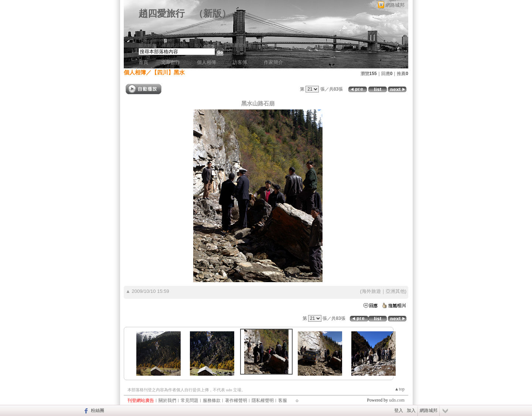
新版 (212, 13)
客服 (283, 400)
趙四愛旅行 (162, 13)
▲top (400, 389)
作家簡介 (273, 62)
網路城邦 (395, 5)
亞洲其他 (395, 291)
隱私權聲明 (263, 400)
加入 (411, 410)
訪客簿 (240, 62)
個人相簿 (207, 62)
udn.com (397, 400)
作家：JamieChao (155, 40)
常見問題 (190, 400)
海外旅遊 (371, 291)
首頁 (143, 62)
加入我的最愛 (207, 45)
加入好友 (147, 45)
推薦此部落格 (175, 45)
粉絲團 (98, 410)
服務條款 (212, 400)
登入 (399, 410)
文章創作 (171, 62)
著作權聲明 (236, 400)
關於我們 (167, 400)
